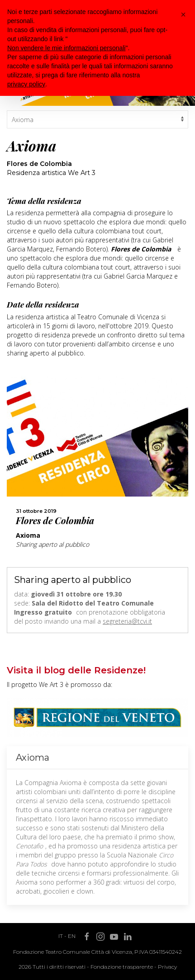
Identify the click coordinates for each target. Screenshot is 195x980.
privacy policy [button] (26, 84)
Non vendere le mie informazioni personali (66, 48)
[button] (183, 14)
